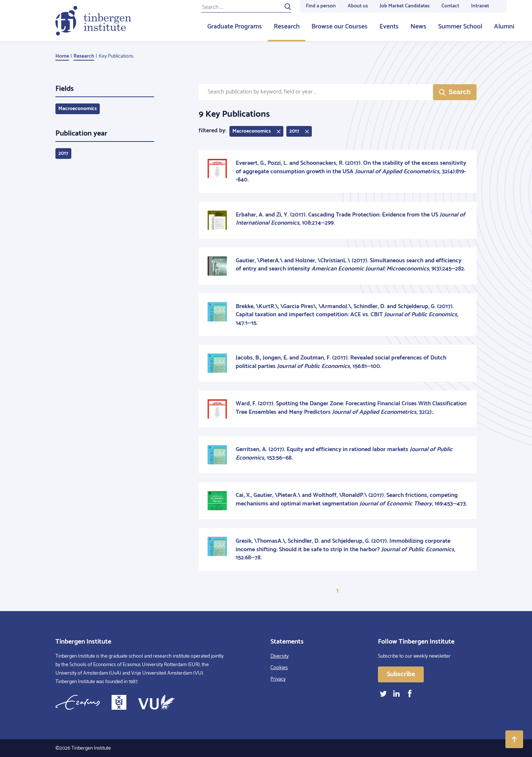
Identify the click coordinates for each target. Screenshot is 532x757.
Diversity (279, 656)
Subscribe (401, 674)
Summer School (460, 27)
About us (358, 6)
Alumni (504, 27)
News (418, 27)
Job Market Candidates (405, 6)
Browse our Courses (340, 27)
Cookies (279, 668)
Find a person (321, 6)
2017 (63, 154)
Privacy (278, 679)
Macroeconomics (78, 109)
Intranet (480, 6)
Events (389, 27)
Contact (450, 6)
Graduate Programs (235, 27)
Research (287, 27)
